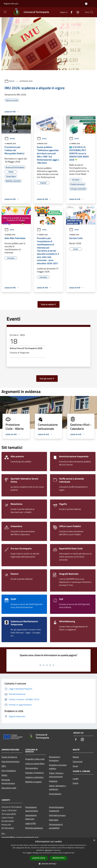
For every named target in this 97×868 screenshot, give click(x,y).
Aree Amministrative (10, 761)
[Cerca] (92, 12)
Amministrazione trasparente (56, 809)
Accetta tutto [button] (39, 858)
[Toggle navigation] (5, 12)
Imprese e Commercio (34, 773)
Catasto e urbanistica (34, 777)
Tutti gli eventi (47, 379)
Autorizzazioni (55, 794)
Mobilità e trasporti (33, 782)
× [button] (94, 840)
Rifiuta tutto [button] (59, 858)
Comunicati (78, 761)
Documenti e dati (9, 788)
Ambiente (53, 781)
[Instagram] (77, 12)
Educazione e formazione (55, 759)
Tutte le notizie (48, 304)
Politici (4, 775)
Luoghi (76, 779)
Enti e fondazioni (9, 771)
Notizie (10, 139)
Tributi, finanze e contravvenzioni (56, 775)
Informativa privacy (57, 815)
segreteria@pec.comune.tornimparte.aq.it (20, 837)
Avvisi (12, 81)
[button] (48, 864)
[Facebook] (70, 12)
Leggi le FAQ (31, 823)
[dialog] (48, 853)
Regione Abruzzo (11, 4)
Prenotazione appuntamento (32, 809)
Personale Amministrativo (8, 781)
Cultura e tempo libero (35, 764)
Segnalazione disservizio (31, 817)
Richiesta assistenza (34, 828)
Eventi (76, 783)
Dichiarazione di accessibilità (56, 826)
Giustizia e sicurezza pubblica (58, 767)
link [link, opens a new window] (73, 853)
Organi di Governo (9, 757)
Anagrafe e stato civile (35, 759)
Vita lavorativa (32, 768)
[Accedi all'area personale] (86, 4)
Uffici (4, 766)
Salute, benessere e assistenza (57, 787)
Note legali (54, 820)
